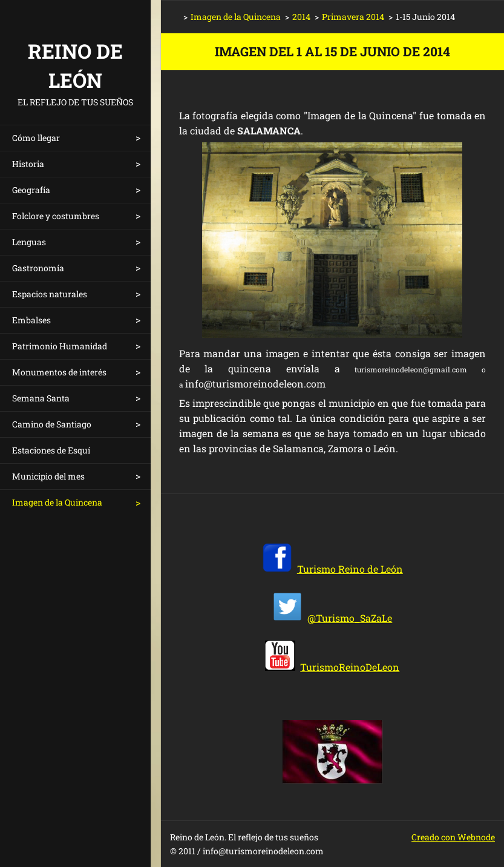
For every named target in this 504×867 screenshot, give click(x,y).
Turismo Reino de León (350, 569)
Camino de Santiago (52, 424)
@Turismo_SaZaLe (350, 618)
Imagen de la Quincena (57, 502)
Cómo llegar (36, 138)
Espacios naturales (50, 294)
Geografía (31, 190)
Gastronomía (38, 268)
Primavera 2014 (353, 17)
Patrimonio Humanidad (60, 346)
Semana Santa (41, 398)
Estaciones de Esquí (51, 450)
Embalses (31, 320)
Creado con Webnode (453, 837)
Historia (28, 164)
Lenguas (29, 242)
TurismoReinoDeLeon (350, 667)
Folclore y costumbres (56, 216)
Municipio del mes (48, 476)
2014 (301, 17)
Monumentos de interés (59, 372)
